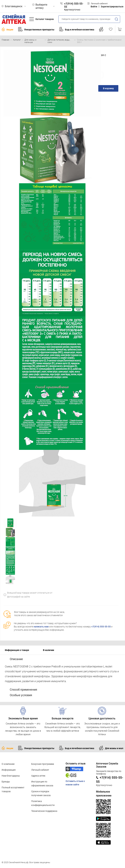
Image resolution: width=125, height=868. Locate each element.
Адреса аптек (38, 776)
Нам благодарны (11, 776)
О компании (8, 764)
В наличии (49, 650)
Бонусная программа (43, 764)
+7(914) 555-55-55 (101, 627)
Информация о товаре (17, 650)
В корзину (108, 88)
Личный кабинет (40, 770)
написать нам (41, 627)
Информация (9, 770)
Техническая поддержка (44, 811)
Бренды (6, 782)
